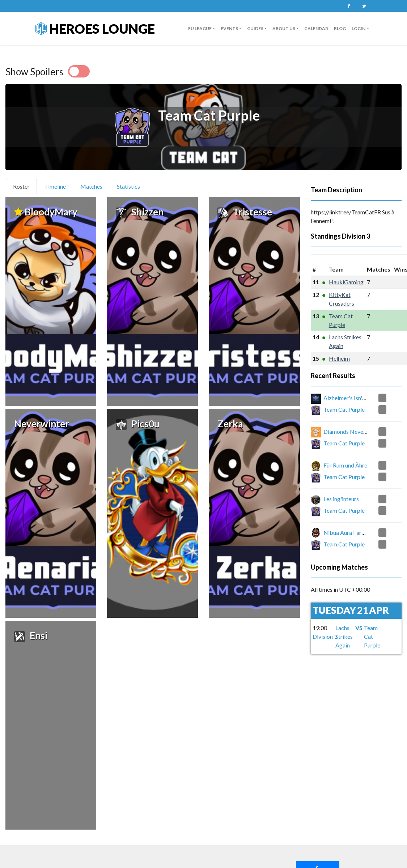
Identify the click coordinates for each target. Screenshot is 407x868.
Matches (91, 186)
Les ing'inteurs (341, 499)
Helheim (339, 358)
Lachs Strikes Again (344, 636)
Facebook (349, 6)
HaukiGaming (346, 282)
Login (359, 28)
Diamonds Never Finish (352, 431)
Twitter (364, 6)
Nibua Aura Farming (349, 532)
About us (284, 28)
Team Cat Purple (344, 409)
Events (229, 28)
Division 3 (356, 236)
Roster (24, 186)
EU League (200, 28)
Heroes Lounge (95, 29)
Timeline (55, 186)
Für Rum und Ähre (345, 465)
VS (359, 628)
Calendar (316, 28)
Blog (340, 28)
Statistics (128, 186)
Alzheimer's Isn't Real (350, 398)
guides (255, 28)
